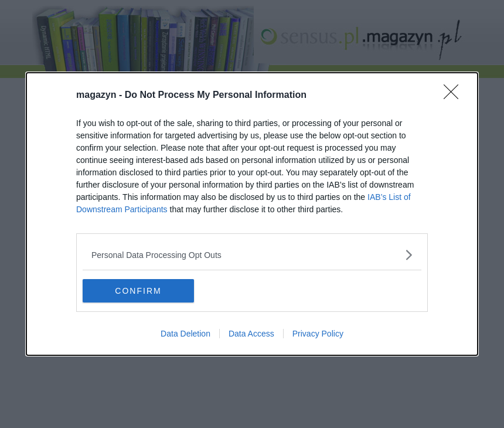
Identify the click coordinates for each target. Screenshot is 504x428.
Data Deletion (185, 334)
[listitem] (252, 255)
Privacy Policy (318, 334)
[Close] (455, 96)
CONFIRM (138, 290)
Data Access (251, 334)
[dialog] (252, 214)
